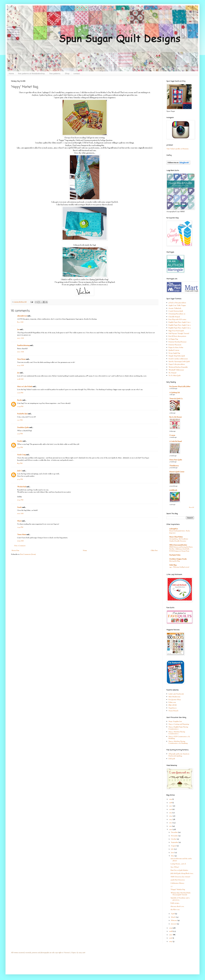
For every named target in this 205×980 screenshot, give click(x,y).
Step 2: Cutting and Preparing (179, 724)
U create (172, 435)
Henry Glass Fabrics (176, 537)
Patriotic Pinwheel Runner (177, 342)
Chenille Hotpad (174, 317)
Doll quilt (172, 759)
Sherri (19, 521)
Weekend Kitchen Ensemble (178, 367)
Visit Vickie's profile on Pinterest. (178, 149)
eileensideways (22, 316)
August (174, 846)
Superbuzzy (173, 708)
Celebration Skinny (177, 883)
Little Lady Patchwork (176, 694)
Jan (18, 330)
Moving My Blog (175, 561)
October (174, 839)
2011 (171, 826)
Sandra (20, 441)
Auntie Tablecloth (175, 308)
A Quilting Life (175, 393)
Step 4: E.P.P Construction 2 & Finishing (179, 738)
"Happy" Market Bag (178, 890)
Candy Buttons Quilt (176, 311)
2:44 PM (20, 527)
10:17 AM (20, 338)
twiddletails (173, 490)
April (173, 914)
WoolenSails (22, 487)
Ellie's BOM (173, 705)
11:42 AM (20, 365)
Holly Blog (173, 565)
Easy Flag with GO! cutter (177, 320)
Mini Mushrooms (174, 697)
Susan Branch (173, 711)
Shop (67, 74)
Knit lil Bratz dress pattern (177, 336)
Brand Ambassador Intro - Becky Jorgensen (180, 532)
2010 (171, 830)
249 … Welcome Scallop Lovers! (179, 567)
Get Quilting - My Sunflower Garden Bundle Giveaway (179, 540)
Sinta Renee (21, 359)
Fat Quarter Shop (175, 700)
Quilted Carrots (174, 350)
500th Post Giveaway (178, 880)
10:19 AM (20, 541)
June (173, 853)
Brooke (20, 400)
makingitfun (174, 529)
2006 (171, 938)
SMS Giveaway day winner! (180, 877)
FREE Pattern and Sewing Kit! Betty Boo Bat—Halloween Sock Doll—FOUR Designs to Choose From (181, 549)
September (175, 842)
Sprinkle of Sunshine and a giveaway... (180, 899)
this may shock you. (177, 906)
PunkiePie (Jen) (22, 414)
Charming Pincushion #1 (177, 314)
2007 (171, 935)
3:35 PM (20, 434)
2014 (171, 816)
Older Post (154, 551)
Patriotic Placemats (175, 345)
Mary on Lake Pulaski (25, 387)
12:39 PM (20, 407)
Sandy (19, 507)
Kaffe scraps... (175, 903)
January (174, 924)
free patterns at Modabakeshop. (32, 74)
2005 (171, 942)
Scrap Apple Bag (174, 353)
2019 (171, 799)
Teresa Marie (22, 535)
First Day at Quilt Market (179, 870)
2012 (171, 823)
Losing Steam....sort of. (178, 864)
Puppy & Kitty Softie (176, 348)
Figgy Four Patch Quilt (176, 331)
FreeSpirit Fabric (175, 555)
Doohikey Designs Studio (178, 559)
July (173, 849)
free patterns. (55, 74)
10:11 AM (20, 514)
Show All (191, 507)
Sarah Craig (21, 455)
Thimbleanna (174, 466)
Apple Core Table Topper (177, 306)
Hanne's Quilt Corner (177, 472)
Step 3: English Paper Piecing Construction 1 (178, 728)
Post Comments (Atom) (28, 554)
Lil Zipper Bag (173, 339)
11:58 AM (20, 379)
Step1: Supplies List (175, 721)
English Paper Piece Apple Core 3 (180, 328)
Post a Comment (20, 546)
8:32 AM (20, 322)
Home (11, 74)
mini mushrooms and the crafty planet (181, 860)
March (173, 917)
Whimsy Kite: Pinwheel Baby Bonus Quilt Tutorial (181, 894)
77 (172, 886)
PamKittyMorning (23, 345)
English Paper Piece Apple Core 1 (180, 322)
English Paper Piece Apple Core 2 (180, 325)
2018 (171, 803)
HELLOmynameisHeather (178, 545)
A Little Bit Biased (176, 441)
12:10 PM (20, 393)
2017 (171, 806)
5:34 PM (20, 447)
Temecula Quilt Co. (176, 399)
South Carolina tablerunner (178, 359)
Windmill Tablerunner (176, 370)
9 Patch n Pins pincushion (177, 303)
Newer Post (15, 551)
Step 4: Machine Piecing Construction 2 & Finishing (178, 742)
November (175, 836)
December (175, 832)
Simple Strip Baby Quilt (177, 356)
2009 (171, 928)
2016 (171, 809)
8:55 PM (20, 463)
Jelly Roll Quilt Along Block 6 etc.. (182, 873)
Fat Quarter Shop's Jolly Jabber (180, 387)
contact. (77, 74)
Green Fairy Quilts (176, 460)
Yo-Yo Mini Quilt (175, 376)
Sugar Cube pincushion (177, 364)
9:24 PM (20, 479)
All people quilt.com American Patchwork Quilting (179, 755)
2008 (171, 931)
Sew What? (175, 867)
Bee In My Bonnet (176, 417)
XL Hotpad (172, 373)
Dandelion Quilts (23, 428)
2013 (171, 819)
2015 (171, 813)
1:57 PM (20, 420)
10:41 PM (20, 500)
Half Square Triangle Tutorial (179, 334)
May (173, 856)
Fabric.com (172, 702)
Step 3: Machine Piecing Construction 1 (177, 733)
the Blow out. (175, 910)
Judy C (20, 471)
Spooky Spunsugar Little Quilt (179, 362)
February (174, 920)
